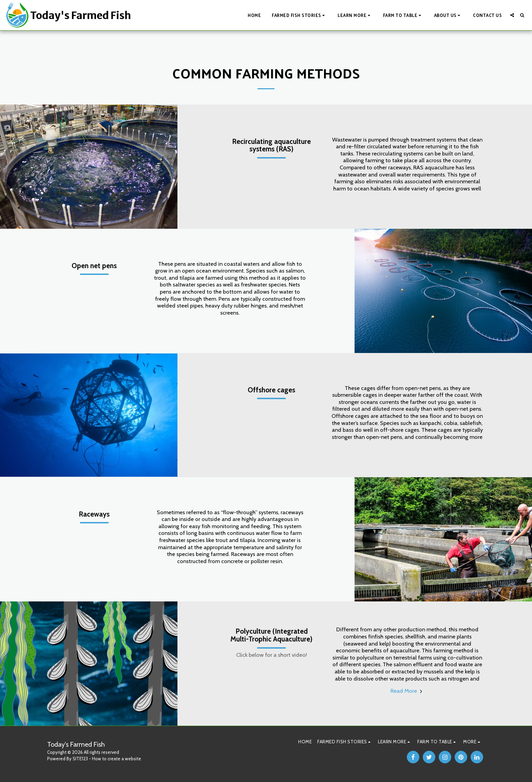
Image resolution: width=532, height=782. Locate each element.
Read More (407, 691)
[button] (299, 15)
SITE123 (80, 759)
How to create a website (117, 759)
